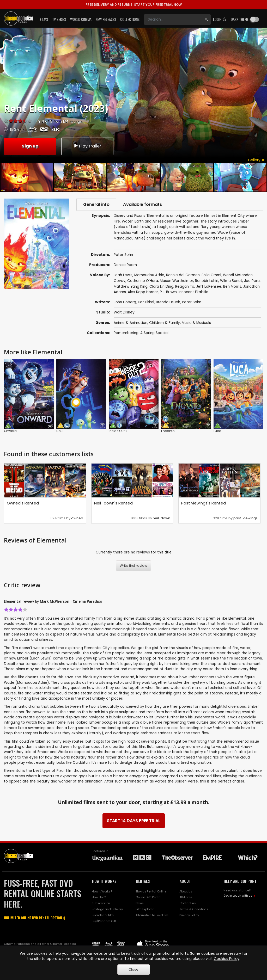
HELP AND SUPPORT (240, 881)
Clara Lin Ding (161, 286)
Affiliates (186, 897)
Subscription (101, 903)
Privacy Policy (189, 915)
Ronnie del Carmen (183, 275)
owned (77, 518)
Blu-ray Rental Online (151, 891)
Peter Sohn (192, 302)
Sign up (30, 146)
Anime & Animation (131, 323)
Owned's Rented (23, 503)
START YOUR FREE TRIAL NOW (134, 5)
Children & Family (165, 323)
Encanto (168, 431)
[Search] (173, 20)
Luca (217, 431)
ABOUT (185, 881)
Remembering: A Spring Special (141, 333)
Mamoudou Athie (149, 275)
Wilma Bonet (231, 281)
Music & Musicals (196, 323)
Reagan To (185, 286)
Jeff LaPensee (209, 286)
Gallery (256, 160)
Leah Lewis (123, 275)
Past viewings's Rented (204, 503)
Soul (60, 431)
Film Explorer (145, 909)
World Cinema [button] (81, 19)
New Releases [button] (106, 19)
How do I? (99, 897)
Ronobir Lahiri (207, 281)
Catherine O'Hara (143, 281)
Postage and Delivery (107, 909)
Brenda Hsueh (168, 302)
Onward (10, 431)
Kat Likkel (146, 302)
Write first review (133, 566)
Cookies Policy (227, 959)
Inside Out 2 (118, 431)
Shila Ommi (211, 275)
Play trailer (87, 146)
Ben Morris (232, 286)
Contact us (188, 903)
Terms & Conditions (194, 909)
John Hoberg (125, 302)
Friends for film (103, 915)
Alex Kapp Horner (143, 292)
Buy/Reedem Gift (104, 921)
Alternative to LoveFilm (152, 915)
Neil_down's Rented (113, 503)
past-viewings (245, 518)
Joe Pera (252, 281)
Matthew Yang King (131, 286)
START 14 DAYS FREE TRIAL (134, 821)
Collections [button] (130, 19)
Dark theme (240, 19)
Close (133, 969)
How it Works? (102, 891)
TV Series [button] (59, 19)
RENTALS (143, 881)
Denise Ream (125, 265)
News (140, 903)
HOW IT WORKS (104, 881)
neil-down (162, 518)
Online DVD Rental (148, 897)
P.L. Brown (168, 292)
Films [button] (44, 19)
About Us (186, 891)
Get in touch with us (238, 896)
